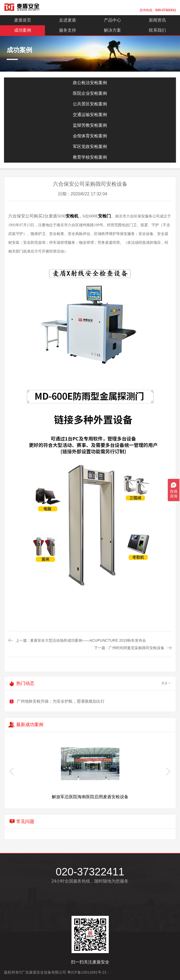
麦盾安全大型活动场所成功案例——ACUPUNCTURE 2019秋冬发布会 (88, 640)
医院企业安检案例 (90, 93)
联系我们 (157, 30)
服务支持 (68, 30)
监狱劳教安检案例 (90, 125)
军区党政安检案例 (90, 147)
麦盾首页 (23, 20)
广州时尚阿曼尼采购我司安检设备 (136, 648)
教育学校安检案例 (90, 157)
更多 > (166, 683)
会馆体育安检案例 (90, 136)
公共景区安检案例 (90, 104)
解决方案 (112, 30)
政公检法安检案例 (90, 83)
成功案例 (23, 30)
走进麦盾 (68, 20)
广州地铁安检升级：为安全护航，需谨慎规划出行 (61, 701)
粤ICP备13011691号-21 (87, 972)
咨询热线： (158, 10)
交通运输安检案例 (90, 115)
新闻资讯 (157, 20)
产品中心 (112, 20)
